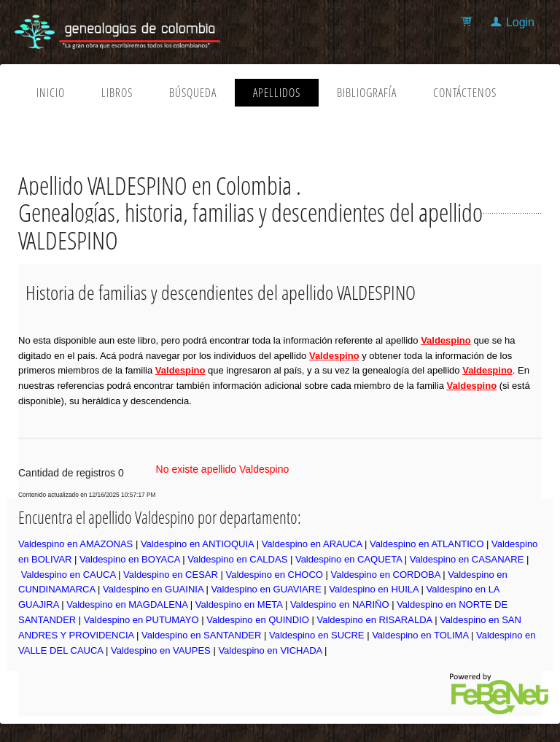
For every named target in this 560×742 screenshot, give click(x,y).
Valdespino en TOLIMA (420, 635)
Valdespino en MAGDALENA (127, 604)
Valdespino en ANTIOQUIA (197, 544)
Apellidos (277, 93)
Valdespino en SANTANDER (201, 635)
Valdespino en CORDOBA (386, 575)
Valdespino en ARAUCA (312, 544)
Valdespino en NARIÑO (340, 604)
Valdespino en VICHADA (270, 650)
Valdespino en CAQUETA (349, 559)
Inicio (51, 93)
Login (520, 22)
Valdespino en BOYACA (130, 559)
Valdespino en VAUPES (161, 650)
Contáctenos (465, 93)
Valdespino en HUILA (374, 589)
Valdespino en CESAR (171, 575)
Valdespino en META (239, 604)
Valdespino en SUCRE (317, 635)
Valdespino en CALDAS (237, 559)
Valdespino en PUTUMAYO (141, 620)
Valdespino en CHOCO (275, 575)
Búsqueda (193, 93)
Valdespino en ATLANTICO (427, 544)
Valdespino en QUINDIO (258, 620)
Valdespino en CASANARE (467, 559)
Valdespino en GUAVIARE (266, 589)
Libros (117, 93)
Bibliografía (367, 93)
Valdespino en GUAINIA (153, 589)
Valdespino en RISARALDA (374, 620)
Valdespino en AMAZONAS (75, 544)
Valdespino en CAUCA (69, 575)
